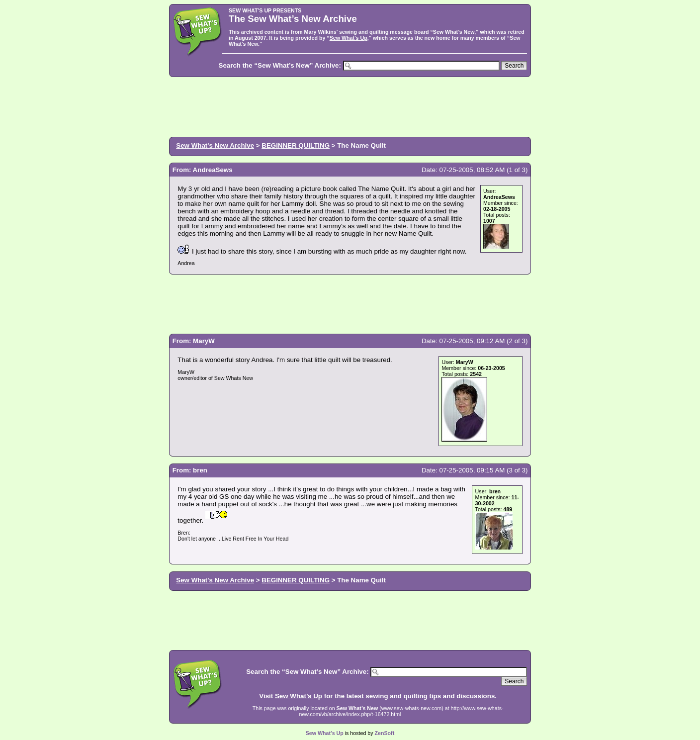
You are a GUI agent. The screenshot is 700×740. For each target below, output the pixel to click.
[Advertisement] (350, 106)
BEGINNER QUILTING (296, 145)
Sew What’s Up (349, 38)
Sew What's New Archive (215, 145)
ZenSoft (385, 733)
